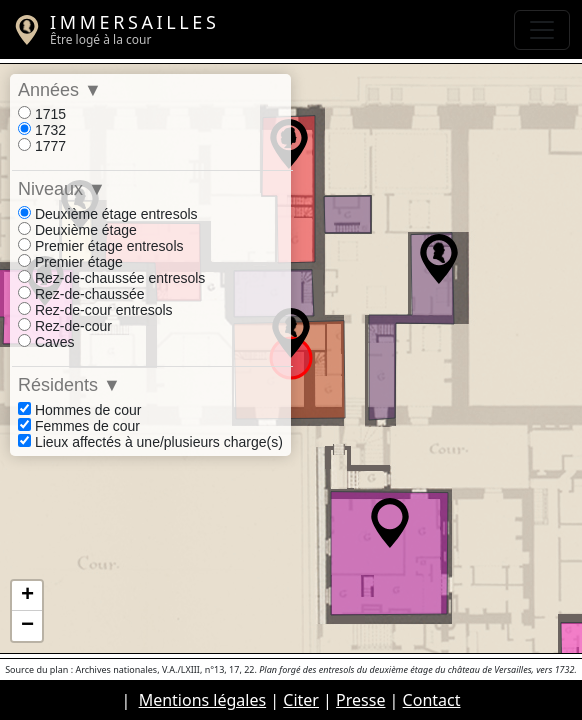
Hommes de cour (79, 410)
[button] (291, 333)
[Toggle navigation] (542, 30)
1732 (42, 130)
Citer (301, 700)
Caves (46, 342)
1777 (42, 146)
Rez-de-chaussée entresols (111, 278)
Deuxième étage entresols (108, 214)
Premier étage (70, 262)
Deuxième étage (77, 230)
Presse (360, 700)
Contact (432, 700)
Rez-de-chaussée (81, 294)
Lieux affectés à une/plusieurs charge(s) (150, 442)
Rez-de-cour (65, 326)
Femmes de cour (79, 426)
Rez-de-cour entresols (95, 310)
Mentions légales (203, 700)
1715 (42, 114)
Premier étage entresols (101, 246)
